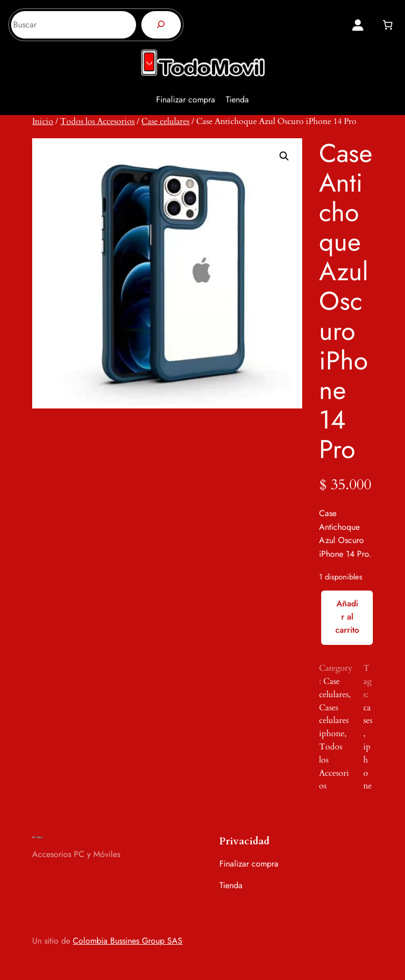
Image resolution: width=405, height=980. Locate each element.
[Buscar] (161, 25)
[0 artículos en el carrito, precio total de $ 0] (387, 25)
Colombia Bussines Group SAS (128, 941)
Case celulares (165, 121)
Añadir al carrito (347, 617)
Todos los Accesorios (97, 121)
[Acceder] (358, 25)
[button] (284, 156)
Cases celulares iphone (334, 721)
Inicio (43, 121)
